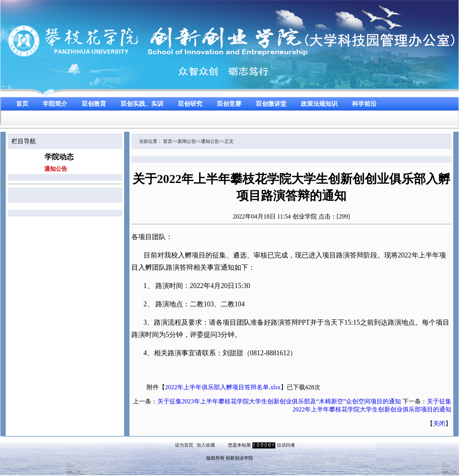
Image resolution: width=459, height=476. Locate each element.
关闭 (439, 423)
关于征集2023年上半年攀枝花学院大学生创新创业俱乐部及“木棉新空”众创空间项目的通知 (279, 401)
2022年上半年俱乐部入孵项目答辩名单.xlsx (223, 387)
